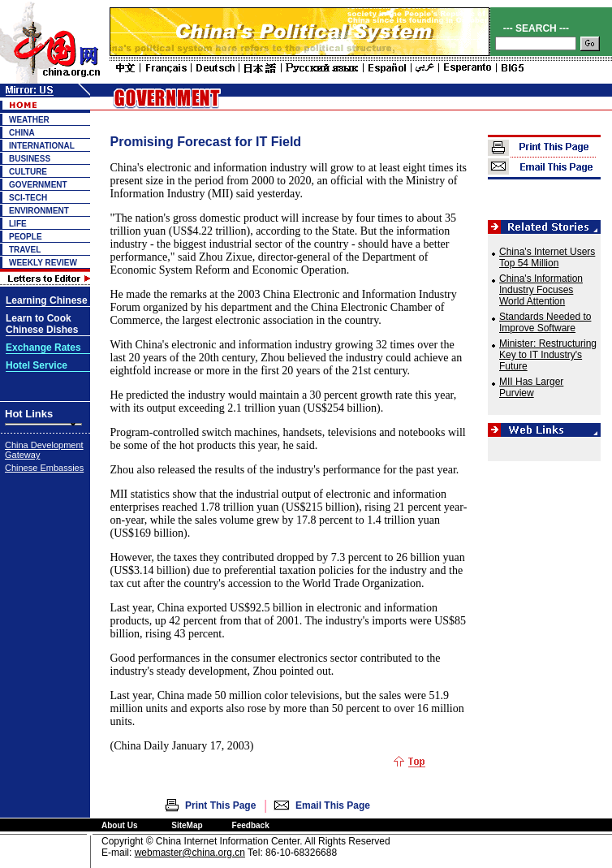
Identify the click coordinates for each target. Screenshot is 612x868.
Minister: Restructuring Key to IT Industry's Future (548, 355)
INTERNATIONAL (42, 146)
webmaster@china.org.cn (190, 853)
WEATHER (29, 120)
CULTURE (28, 172)
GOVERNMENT (38, 185)
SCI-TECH (28, 198)
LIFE (18, 224)
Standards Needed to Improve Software (545, 322)
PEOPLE (26, 237)
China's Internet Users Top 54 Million (547, 257)
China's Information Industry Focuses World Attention (541, 290)
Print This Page (220, 805)
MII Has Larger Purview (531, 387)
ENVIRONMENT (39, 211)
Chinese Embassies (44, 468)
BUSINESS (30, 159)
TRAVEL (25, 250)
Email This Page (333, 805)
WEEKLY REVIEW (43, 263)
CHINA (22, 133)
